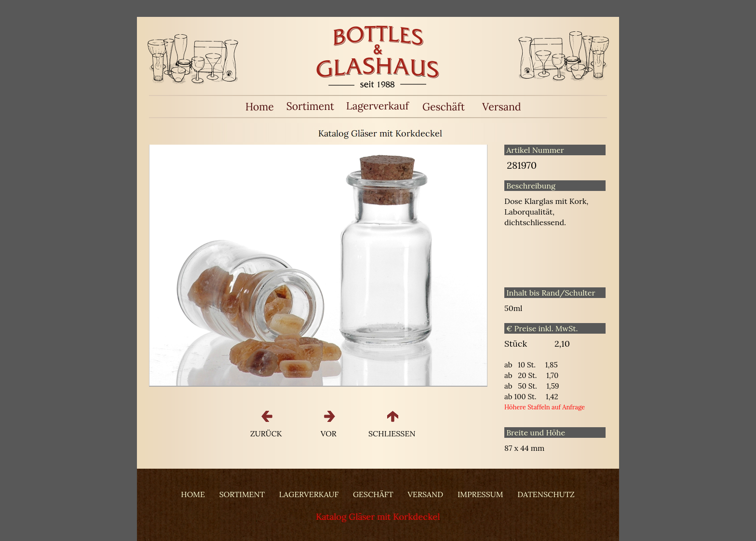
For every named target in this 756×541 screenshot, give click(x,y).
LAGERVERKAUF (309, 494)
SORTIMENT (242, 494)
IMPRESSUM (480, 494)
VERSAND (426, 494)
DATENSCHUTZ (546, 494)
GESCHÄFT (373, 494)
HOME (193, 494)
